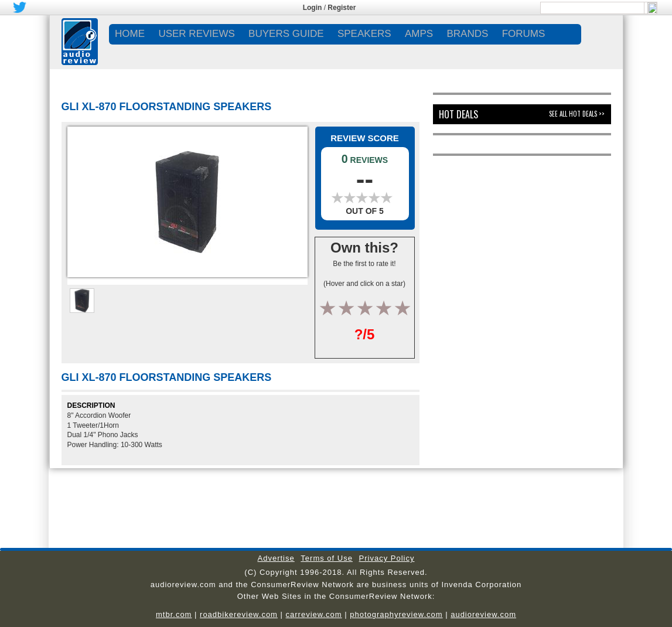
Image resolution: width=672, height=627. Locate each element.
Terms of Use (327, 558)
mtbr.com (174, 614)
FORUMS (524, 34)
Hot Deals (458, 114)
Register (342, 8)
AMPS (419, 34)
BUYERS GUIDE (286, 34)
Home (130, 34)
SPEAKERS (364, 34)
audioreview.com (483, 614)
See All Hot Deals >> (577, 114)
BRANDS (467, 34)
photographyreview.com (396, 614)
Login (313, 8)
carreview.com (314, 614)
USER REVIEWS (196, 34)
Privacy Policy (387, 558)
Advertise (276, 558)
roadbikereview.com (239, 614)
